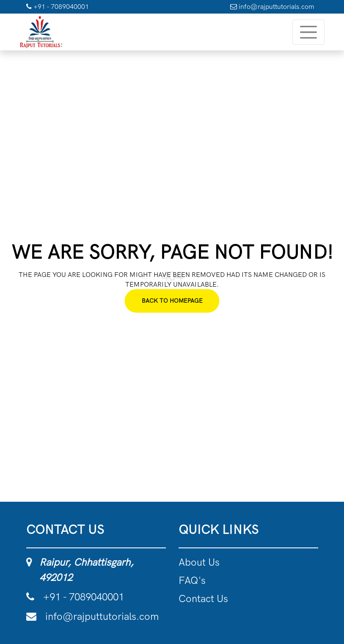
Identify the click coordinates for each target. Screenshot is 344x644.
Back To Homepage (172, 301)
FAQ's (192, 580)
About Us (199, 562)
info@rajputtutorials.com (272, 7)
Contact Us (203, 598)
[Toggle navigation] (308, 32)
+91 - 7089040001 (58, 7)
